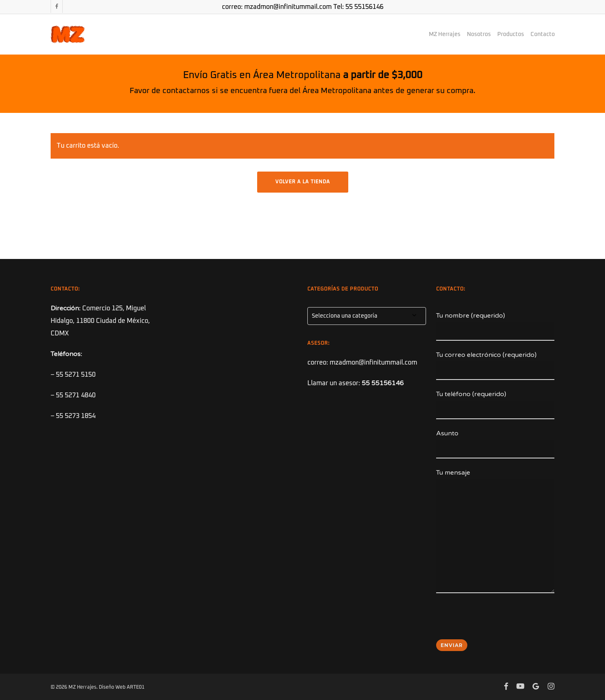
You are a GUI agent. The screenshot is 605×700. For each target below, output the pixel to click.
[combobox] (367, 316)
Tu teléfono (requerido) (495, 405)
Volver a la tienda (303, 182)
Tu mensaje (495, 533)
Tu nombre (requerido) (495, 326)
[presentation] (498, 622)
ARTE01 (136, 687)
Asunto (495, 444)
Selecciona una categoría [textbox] (345, 316)
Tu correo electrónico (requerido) (495, 365)
